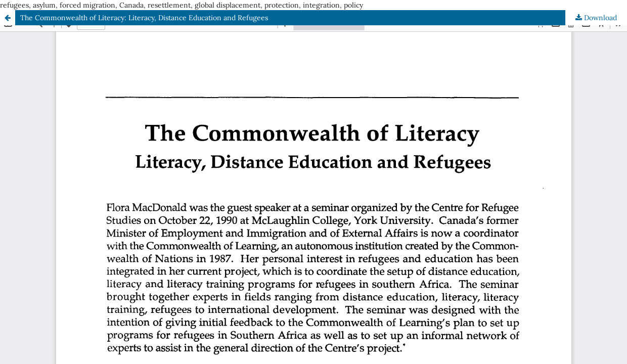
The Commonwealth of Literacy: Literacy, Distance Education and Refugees (144, 18)
